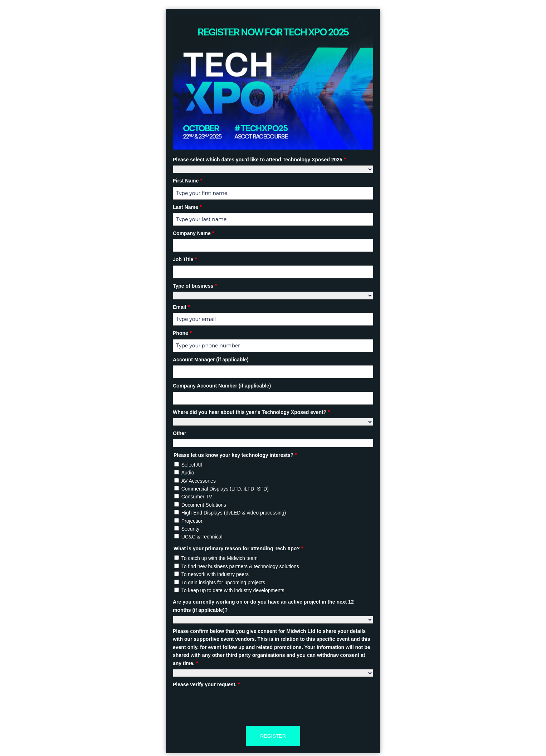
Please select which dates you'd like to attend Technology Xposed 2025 (259, 160)
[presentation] (227, 704)
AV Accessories (199, 481)
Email (181, 307)
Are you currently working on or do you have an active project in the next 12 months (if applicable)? (263, 606)
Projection (192, 521)
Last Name (187, 207)
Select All (192, 465)
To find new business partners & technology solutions (240, 566)
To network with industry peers (215, 574)
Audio (188, 473)
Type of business (195, 286)
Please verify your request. (206, 684)
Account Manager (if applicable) (211, 360)
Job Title (185, 259)
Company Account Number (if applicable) (222, 386)
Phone (182, 333)
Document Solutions (204, 505)
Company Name (194, 233)
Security (191, 529)
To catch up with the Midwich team (220, 558)
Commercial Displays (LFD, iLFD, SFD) (225, 489)
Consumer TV (197, 497)
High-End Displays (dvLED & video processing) (234, 513)
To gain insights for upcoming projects (223, 582)
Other (179, 433)
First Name (187, 181)
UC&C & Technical (202, 537)
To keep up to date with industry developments (233, 590)
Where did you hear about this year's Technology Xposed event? (251, 412)
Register (273, 736)
